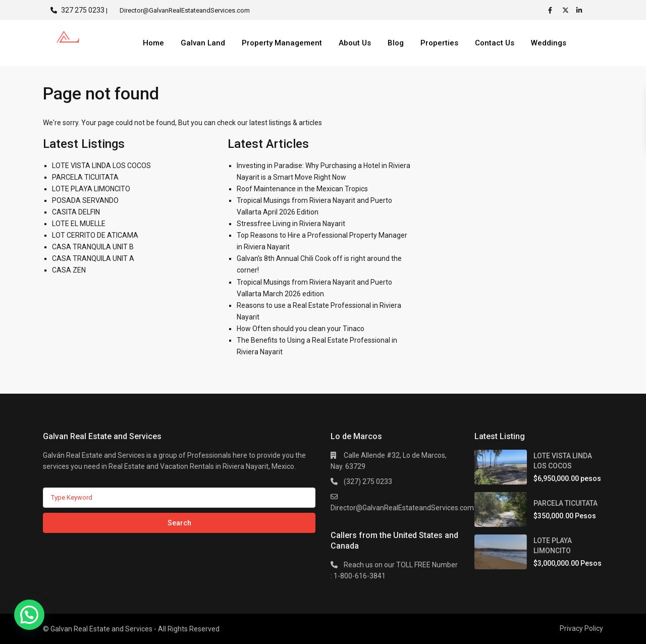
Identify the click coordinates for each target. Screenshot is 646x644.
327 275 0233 (83, 10)
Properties (439, 43)
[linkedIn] (581, 10)
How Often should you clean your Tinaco (301, 329)
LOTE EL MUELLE (79, 224)
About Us (355, 43)
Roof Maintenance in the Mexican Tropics (302, 189)
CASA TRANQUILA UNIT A (93, 258)
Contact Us (495, 43)
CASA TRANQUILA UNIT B (93, 247)
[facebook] (553, 10)
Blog (396, 43)
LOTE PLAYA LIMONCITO (91, 189)
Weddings (549, 43)
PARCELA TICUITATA (85, 177)
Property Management (282, 43)
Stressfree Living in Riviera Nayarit (291, 224)
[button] (29, 615)
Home (153, 43)
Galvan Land (203, 43)
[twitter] (567, 10)
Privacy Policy (581, 628)
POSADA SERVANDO (85, 200)
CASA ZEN (69, 270)
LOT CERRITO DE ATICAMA (95, 235)
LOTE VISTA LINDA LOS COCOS (101, 166)
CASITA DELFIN (76, 212)
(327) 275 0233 (368, 481)
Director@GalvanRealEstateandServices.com (402, 508)
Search (179, 523)
